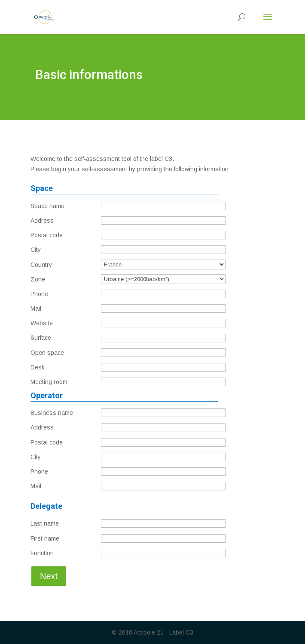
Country (41, 265)
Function (42, 553)
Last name (45, 523)
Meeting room (49, 382)
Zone (38, 279)
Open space (47, 353)
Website (42, 323)
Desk (38, 367)
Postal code (47, 235)
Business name (52, 413)
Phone (39, 294)
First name (45, 538)
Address (42, 221)
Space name (47, 206)
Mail (36, 308)
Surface (41, 338)
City (36, 250)
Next (49, 576)
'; (163, 279)
